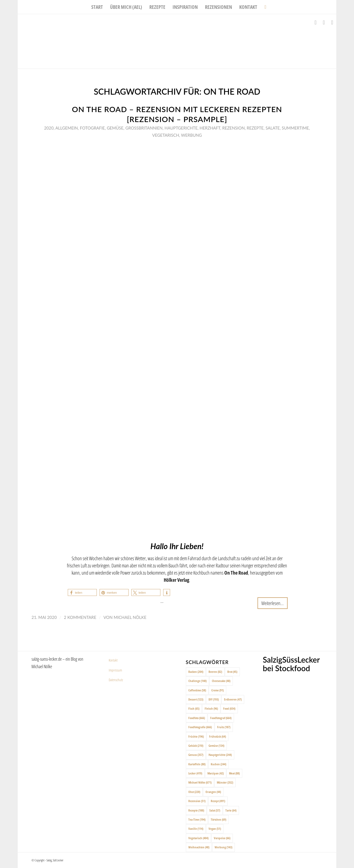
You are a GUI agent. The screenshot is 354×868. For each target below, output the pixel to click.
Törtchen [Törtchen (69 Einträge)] (218, 819)
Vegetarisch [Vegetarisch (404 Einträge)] (198, 838)
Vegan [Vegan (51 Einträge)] (215, 829)
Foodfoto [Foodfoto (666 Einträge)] (197, 718)
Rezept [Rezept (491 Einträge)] (218, 801)
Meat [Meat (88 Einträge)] (234, 773)
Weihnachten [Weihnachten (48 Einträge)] (199, 847)
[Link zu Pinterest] (332, 22)
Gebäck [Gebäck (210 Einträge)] (196, 746)
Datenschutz (116, 680)
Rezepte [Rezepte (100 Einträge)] (196, 810)
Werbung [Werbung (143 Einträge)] (223, 847)
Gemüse (115, 128)
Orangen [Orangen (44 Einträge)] (213, 792)
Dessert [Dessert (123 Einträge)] (196, 699)
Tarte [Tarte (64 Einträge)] (231, 810)
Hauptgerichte (181, 128)
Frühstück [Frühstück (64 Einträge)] (218, 736)
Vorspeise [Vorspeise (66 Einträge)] (222, 838)
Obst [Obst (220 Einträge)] (194, 792)
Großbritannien (144, 128)
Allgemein (67, 128)
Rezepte (255, 128)
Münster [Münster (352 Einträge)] (225, 782)
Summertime (295, 128)
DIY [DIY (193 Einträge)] (214, 699)
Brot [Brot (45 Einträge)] (232, 672)
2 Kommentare (80, 617)
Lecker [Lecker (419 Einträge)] (195, 773)
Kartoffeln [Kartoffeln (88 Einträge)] (197, 764)
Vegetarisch (166, 135)
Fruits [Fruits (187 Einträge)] (224, 727)
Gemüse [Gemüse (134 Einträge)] (216, 746)
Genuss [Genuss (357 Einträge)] (196, 755)
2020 (49, 128)
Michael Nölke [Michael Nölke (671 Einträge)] (200, 782)
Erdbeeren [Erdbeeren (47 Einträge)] (233, 699)
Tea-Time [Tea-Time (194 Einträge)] (197, 819)
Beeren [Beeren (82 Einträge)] (215, 672)
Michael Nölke (130, 617)
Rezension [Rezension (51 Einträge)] (197, 801)
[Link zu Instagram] (324, 22)
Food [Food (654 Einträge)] (229, 708)
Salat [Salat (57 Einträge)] (215, 810)
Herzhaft (210, 128)
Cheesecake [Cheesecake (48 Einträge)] (221, 681)
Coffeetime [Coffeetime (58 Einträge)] (197, 690)
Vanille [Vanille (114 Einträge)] (196, 829)
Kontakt (113, 660)
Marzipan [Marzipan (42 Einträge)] (216, 773)
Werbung (192, 135)
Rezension (234, 128)
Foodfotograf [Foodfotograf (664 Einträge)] (221, 718)
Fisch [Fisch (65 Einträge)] (194, 708)
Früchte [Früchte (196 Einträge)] (196, 736)
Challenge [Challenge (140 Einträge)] (197, 681)
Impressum (115, 670)
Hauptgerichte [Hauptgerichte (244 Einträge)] (220, 755)
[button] (82, 592)
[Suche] (263, 7)
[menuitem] (97, 7)
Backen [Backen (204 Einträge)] (196, 672)
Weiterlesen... (273, 603)
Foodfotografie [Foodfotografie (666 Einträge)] (200, 727)
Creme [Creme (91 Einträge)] (218, 690)
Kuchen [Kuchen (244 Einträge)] (218, 764)
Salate (273, 128)
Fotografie (92, 128)
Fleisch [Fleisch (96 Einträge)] (211, 708)
